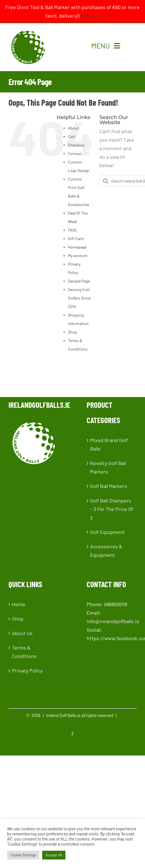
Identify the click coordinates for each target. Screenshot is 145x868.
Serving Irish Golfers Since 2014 (79, 298)
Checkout (76, 145)
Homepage (77, 247)
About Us (22, 633)
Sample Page (79, 281)
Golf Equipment (107, 532)
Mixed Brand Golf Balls (109, 444)
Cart (72, 136)
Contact (75, 153)
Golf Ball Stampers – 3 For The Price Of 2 (112, 509)
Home (19, 604)
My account (78, 255)
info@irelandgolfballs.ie (113, 621)
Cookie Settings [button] (23, 855)
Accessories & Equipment (106, 551)
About (73, 128)
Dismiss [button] (90, 16)
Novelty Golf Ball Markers (108, 467)
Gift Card (76, 238)
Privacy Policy (27, 670)
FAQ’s (72, 230)
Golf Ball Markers (109, 486)
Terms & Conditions (24, 652)
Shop (72, 332)
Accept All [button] (54, 855)
